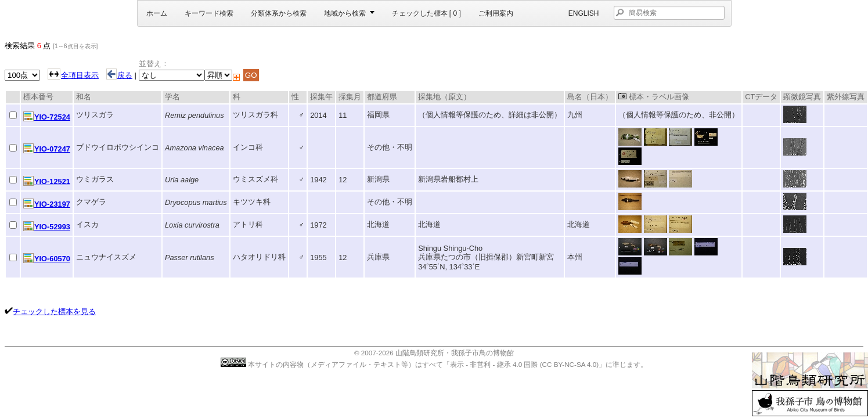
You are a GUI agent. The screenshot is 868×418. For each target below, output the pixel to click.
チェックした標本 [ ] (426, 13)
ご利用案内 (496, 13)
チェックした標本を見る (54, 311)
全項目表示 (80, 75)
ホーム (157, 13)
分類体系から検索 (279, 13)
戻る (119, 75)
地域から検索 (345, 13)
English (584, 13)
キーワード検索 (209, 13)
